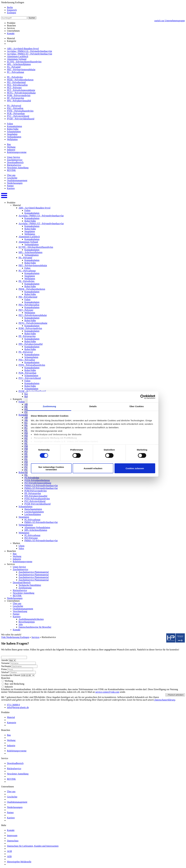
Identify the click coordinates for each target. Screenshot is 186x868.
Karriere (11, 188)
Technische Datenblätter (30, 585)
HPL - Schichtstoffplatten (19, 64)
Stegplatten (12, 134)
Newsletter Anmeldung (18, 168)
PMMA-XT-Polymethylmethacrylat (41, 488)
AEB (9, 856)
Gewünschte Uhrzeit (11, 675)
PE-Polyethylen (32, 478)
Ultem (22, 546)
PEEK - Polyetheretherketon (20, 80)
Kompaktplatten (14, 126)
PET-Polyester (31, 538)
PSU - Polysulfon (15, 108)
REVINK (11, 170)
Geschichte (12, 178)
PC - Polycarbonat (15, 72)
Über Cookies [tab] (137, 406)
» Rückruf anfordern (175, 695)
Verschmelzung (20, 611)
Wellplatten (12, 139)
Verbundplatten (14, 137)
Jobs (21, 624)
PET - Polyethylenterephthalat (21, 90)
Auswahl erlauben (93, 468)
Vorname (5, 663)
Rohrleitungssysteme (17, 152)
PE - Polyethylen (15, 77)
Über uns (11, 175)
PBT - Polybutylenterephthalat (21, 70)
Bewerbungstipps (27, 622)
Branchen (6, 678)
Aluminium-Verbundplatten (37, 527)
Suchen (32, 18)
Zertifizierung (25, 588)
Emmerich (12, 10)
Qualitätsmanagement (17, 180)
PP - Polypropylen (15, 98)
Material (11, 38)
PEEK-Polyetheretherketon (37, 480)
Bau (9, 144)
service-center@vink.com (107, 692)
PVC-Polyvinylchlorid (35, 501)
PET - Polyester (14, 88)
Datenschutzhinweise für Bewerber (35, 627)
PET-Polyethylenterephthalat (38, 483)
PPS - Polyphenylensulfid (19, 101)
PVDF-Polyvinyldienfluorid (37, 504)
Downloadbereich (15, 162)
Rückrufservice (14, 165)
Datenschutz (13, 841)
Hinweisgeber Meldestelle (19, 862)
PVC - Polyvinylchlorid (18, 116)
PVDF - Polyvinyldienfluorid (21, 119)
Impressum (12, 835)
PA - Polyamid (14, 67)
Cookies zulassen (135, 468)
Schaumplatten (14, 132)
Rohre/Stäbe (13, 129)
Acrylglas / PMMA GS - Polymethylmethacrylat (29, 51)
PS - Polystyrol (14, 106)
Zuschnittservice (15, 160)
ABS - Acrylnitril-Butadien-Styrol (23, 49)
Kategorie (12, 41)
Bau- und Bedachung (13, 684)
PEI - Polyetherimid (16, 82)
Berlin (10, 7)
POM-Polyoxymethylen (36, 491)
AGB (9, 851)
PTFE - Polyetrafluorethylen (20, 111)
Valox (21, 548)
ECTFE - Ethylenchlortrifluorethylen (24, 62)
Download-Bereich (22, 582)
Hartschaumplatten (33, 509)
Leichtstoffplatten (33, 514)
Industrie (11, 150)
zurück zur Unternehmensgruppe (170, 21)
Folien (10, 124)
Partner (10, 186)
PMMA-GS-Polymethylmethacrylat (41, 486)
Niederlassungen (15, 183)
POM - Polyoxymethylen (19, 95)
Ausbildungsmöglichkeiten (31, 619)
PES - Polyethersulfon (17, 85)
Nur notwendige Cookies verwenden (51, 468)
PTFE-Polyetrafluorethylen (37, 499)
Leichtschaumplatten (34, 512)
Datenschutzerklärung (164, 700)
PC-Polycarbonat (32, 520)
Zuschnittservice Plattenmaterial (34, 572)
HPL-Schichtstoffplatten (36, 530)
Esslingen (11, 13)
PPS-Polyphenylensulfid (36, 496)
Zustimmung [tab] (49, 406)
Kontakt (11, 33)
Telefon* (5, 672)
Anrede (5, 660)
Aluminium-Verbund (17, 59)
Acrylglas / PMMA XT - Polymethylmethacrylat (29, 54)
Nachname (6, 666)
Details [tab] (93, 406)
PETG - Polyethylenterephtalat (21, 93)
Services (35, 637)
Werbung (11, 147)
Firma (4, 669)
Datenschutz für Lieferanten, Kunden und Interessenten (33, 846)
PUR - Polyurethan (16, 113)
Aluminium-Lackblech (18, 56)
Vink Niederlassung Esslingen (15, 637)
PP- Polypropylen (33, 493)
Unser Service (14, 157)
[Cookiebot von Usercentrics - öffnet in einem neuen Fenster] (142, 397)
